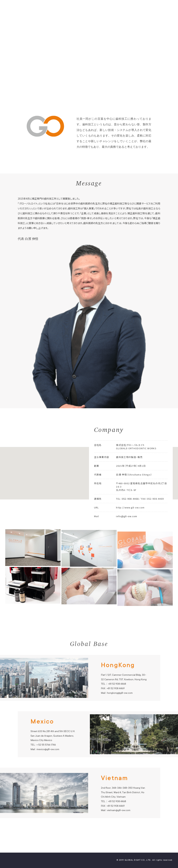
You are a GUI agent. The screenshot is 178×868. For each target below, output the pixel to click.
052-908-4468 (130, 506)
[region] (89, 473)
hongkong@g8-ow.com (120, 700)
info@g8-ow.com (127, 523)
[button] (33, 470)
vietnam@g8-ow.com (119, 818)
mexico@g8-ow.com (48, 756)
